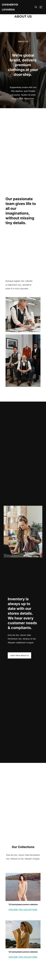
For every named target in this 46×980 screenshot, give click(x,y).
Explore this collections (23, 910)
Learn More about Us (20, 655)
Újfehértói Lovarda (10, 7)
